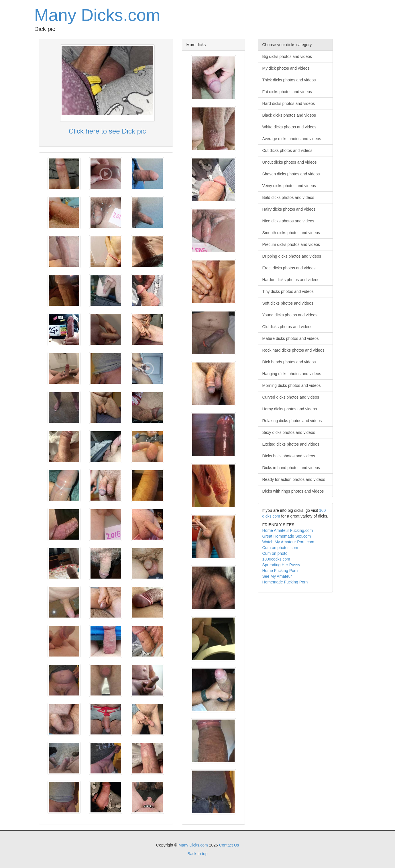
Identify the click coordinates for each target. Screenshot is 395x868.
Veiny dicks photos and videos (289, 186)
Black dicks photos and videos (289, 115)
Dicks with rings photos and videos (293, 491)
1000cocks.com (276, 559)
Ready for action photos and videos (294, 479)
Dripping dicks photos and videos (292, 256)
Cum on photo (275, 553)
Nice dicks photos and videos (288, 221)
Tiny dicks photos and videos (288, 291)
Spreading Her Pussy (281, 565)
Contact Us (229, 845)
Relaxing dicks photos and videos (292, 421)
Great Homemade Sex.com (287, 536)
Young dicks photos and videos (290, 315)
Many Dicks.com (97, 15)
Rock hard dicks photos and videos (293, 350)
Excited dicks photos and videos (291, 444)
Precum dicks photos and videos (291, 244)
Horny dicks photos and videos (290, 409)
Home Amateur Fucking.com (288, 530)
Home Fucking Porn (280, 571)
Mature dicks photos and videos (291, 338)
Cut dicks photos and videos (287, 150)
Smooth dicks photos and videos (291, 233)
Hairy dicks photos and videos (289, 209)
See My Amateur (277, 576)
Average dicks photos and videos (292, 139)
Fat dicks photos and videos (287, 92)
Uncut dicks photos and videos (290, 162)
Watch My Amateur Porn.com (288, 542)
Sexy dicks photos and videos (289, 432)
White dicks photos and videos (289, 127)
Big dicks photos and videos (287, 56)
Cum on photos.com (280, 548)
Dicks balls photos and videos (289, 456)
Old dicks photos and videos (287, 327)
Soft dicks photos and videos (288, 303)
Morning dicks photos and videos (292, 385)
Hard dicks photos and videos (289, 103)
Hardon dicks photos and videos (291, 280)
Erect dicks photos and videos (289, 268)
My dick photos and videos (286, 68)
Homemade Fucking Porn (285, 582)
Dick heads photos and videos (289, 362)
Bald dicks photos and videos (288, 197)
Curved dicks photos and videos (291, 397)
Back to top (197, 854)
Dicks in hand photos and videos (291, 468)
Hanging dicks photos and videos (292, 374)
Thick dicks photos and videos (289, 80)
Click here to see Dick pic (107, 131)
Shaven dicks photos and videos (291, 174)
